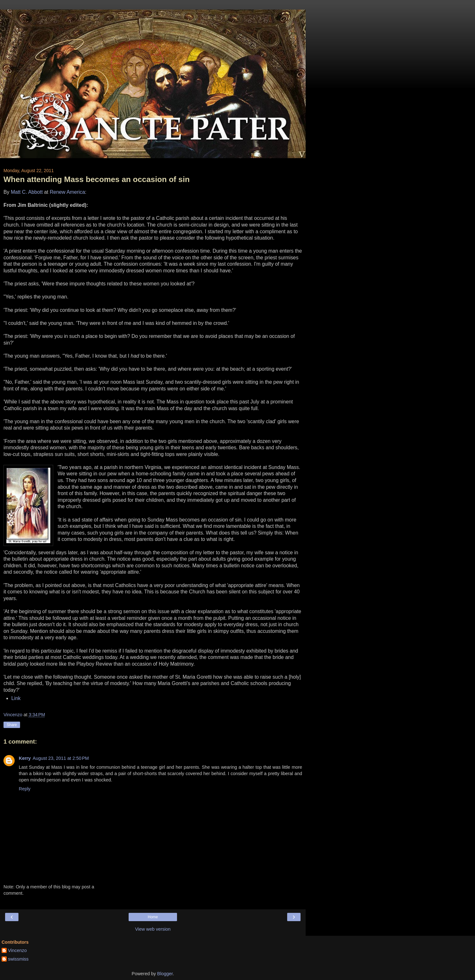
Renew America (67, 192)
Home (153, 917)
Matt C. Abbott (27, 192)
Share (12, 725)
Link (16, 698)
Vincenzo (17, 950)
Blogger (165, 974)
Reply (25, 789)
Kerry (25, 758)
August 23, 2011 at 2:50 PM (61, 758)
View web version (153, 929)
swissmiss (18, 959)
